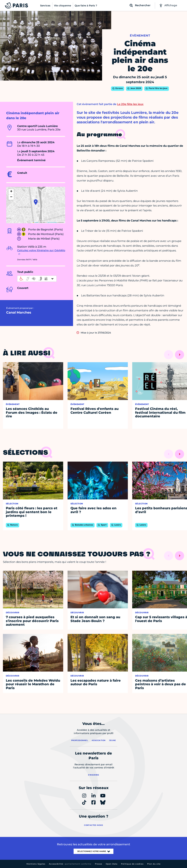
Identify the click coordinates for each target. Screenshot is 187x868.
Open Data (112, 864)
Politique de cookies (132, 864)
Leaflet (36, 222)
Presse (99, 864)
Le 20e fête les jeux (130, 104)
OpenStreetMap (52, 222)
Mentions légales (36, 864)
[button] (36, 202)
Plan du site (154, 864)
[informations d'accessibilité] (37, 279)
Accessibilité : (70, 864)
